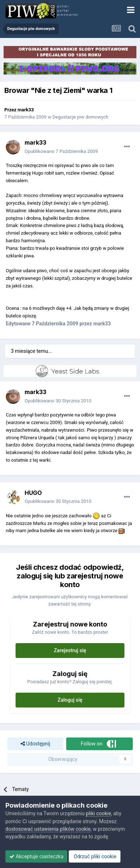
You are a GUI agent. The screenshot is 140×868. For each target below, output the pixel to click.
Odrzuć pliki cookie (95, 856)
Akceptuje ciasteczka (36, 856)
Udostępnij (35, 744)
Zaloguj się (70, 700)
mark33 (26, 110)
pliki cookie (98, 813)
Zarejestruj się (70, 650)
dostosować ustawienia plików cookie (48, 829)
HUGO (33, 493)
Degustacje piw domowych (80, 117)
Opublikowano (61, 151)
